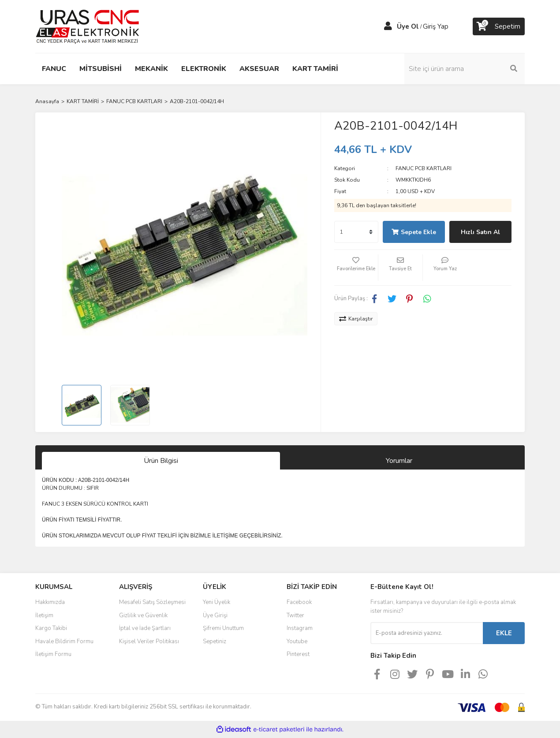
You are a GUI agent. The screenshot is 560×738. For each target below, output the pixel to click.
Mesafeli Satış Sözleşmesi (152, 602)
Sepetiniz (215, 641)
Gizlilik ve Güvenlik (143, 615)
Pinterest (298, 654)
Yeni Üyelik (217, 602)
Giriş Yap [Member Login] (436, 26)
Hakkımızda (50, 602)
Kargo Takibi (51, 628)
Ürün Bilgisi (161, 461)
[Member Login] (388, 26)
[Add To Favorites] (356, 268)
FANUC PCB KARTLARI (424, 168)
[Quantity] (356, 232)
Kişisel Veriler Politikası (149, 641)
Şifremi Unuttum (223, 628)
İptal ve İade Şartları (145, 628)
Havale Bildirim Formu (64, 641)
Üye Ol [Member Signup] (408, 26)
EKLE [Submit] (504, 633)
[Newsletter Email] (427, 633)
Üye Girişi (215, 615)
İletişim (44, 615)
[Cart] (499, 26)
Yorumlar (399, 461)
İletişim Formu (53, 654)
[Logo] (88, 26)
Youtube (297, 641)
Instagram (300, 628)
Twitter (295, 615)
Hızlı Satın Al (480, 232)
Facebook (299, 602)
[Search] (465, 69)
